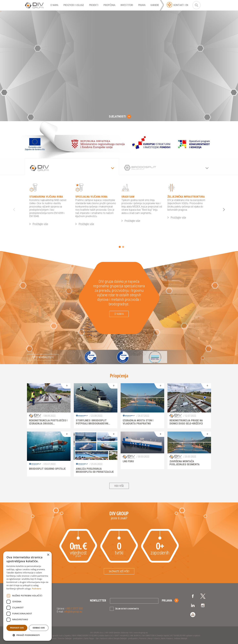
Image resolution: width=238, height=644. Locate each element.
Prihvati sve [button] (17, 628)
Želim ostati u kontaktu (127, 609)
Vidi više (119, 486)
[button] (27, 635)
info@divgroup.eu (73, 612)
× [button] (48, 555)
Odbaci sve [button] (39, 628)
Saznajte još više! (119, 571)
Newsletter (98, 600)
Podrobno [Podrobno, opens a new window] (36, 589)
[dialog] (27, 596)
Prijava (167, 600)
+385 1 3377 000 (74, 609)
